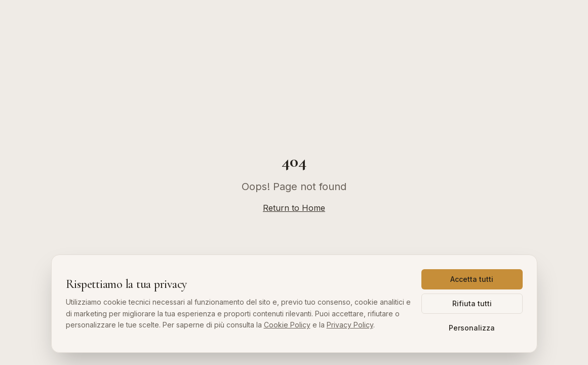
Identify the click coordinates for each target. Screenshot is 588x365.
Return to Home (294, 208)
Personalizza (472, 328)
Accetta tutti (472, 279)
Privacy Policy (350, 325)
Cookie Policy (287, 325)
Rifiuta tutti (472, 303)
